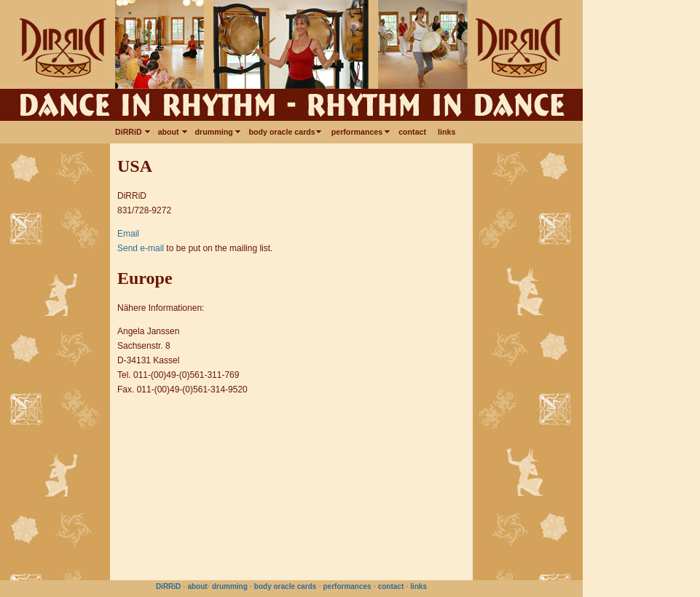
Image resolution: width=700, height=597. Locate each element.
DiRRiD (131, 132)
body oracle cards (284, 132)
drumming (216, 132)
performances (359, 132)
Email (128, 234)
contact (412, 132)
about (171, 132)
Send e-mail (141, 248)
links (447, 132)
